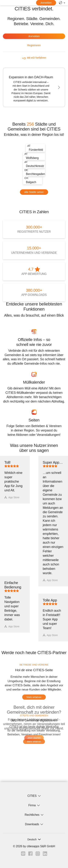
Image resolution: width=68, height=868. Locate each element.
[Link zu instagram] (38, 855)
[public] (62, 3)
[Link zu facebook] (30, 855)
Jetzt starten (34, 738)
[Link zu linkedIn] (45, 855)
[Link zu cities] (23, 855)
